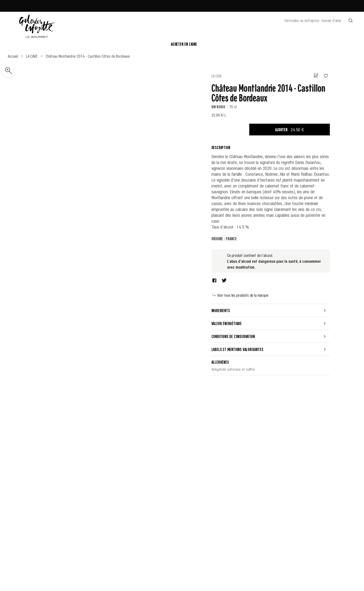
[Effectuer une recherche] (351, 20)
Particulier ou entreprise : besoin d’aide (313, 20)
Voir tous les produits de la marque (240, 295)
